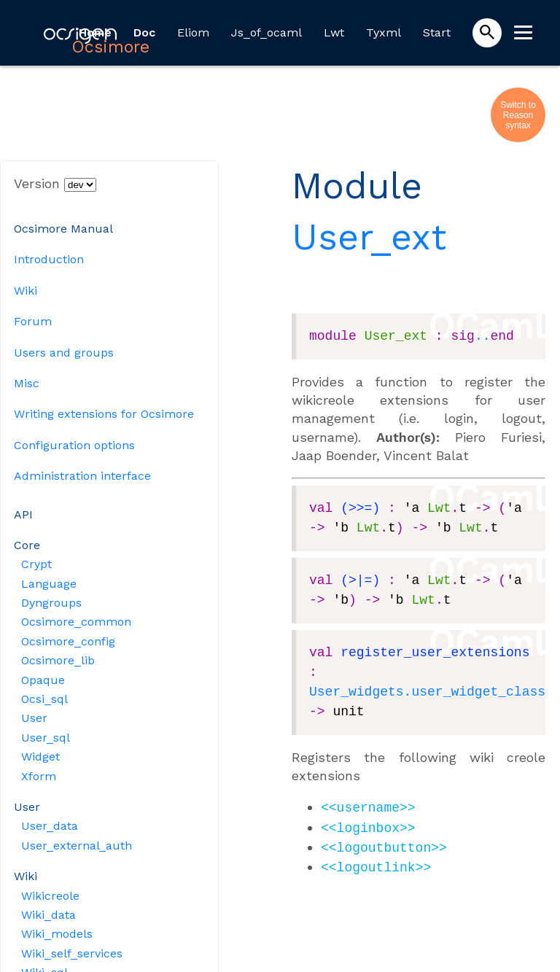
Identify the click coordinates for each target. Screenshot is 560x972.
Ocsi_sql (44, 699)
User (34, 718)
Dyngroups (51, 603)
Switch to (518, 105)
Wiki (26, 291)
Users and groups (64, 353)
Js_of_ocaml (267, 32)
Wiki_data (48, 915)
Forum (33, 321)
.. (483, 336)
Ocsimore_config (68, 641)
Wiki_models (57, 934)
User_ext (369, 237)
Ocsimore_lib (58, 660)
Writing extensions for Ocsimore (104, 414)
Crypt (36, 564)
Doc (144, 32)
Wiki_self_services (72, 953)
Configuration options (74, 445)
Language (49, 584)
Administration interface (82, 476)
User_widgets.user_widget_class (427, 692)
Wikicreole (50, 896)
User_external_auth (77, 845)
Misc (27, 383)
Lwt (334, 32)
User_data (50, 826)
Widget (40, 757)
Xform (39, 776)
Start (437, 32)
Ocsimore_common (76, 622)
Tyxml (384, 32)
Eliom (193, 32)
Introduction (49, 259)
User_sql (46, 738)
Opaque (43, 680)
